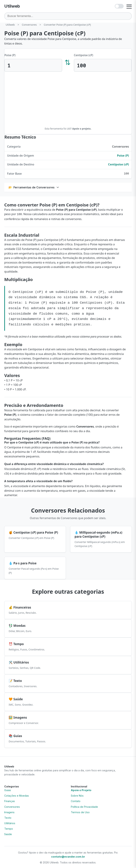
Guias (8, 789)
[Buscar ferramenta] (68, 16)
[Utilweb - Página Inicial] (12, 6)
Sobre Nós (77, 795)
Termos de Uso (80, 812)
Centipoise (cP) (83, 55)
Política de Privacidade (84, 806)
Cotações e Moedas (17, 795)
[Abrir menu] (129, 6)
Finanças (10, 800)
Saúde (8, 833)
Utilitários (10, 822)
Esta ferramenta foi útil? (68, 129)
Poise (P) (10, 55)
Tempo (9, 828)
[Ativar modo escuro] (119, 6)
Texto (8, 817)
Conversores (12, 806)
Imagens (9, 812)
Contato (76, 800)
